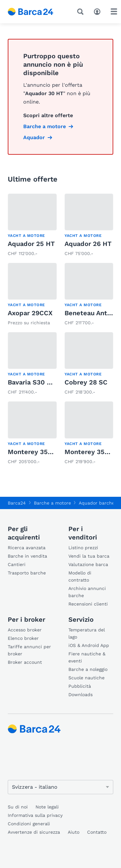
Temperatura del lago (87, 633)
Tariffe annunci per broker (29, 650)
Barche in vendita (27, 556)
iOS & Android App (89, 645)
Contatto (97, 832)
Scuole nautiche (86, 678)
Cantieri (17, 564)
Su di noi (18, 807)
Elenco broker (23, 638)
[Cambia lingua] (60, 787)
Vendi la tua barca (89, 556)
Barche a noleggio (88, 669)
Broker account (25, 662)
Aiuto (74, 832)
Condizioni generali (29, 824)
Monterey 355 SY (35, 452)
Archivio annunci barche (87, 592)
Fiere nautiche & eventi (87, 657)
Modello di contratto (80, 576)
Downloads (81, 695)
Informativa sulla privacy (35, 815)
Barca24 (17, 503)
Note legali (47, 807)
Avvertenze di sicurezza (34, 832)
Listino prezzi (83, 548)
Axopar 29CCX (30, 313)
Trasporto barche (27, 573)
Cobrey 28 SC (86, 382)
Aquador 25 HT (31, 244)
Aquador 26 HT (88, 244)
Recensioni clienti (88, 604)
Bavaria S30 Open (36, 382)
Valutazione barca (88, 564)
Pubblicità (80, 686)
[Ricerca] (82, 12)
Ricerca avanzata (27, 548)
